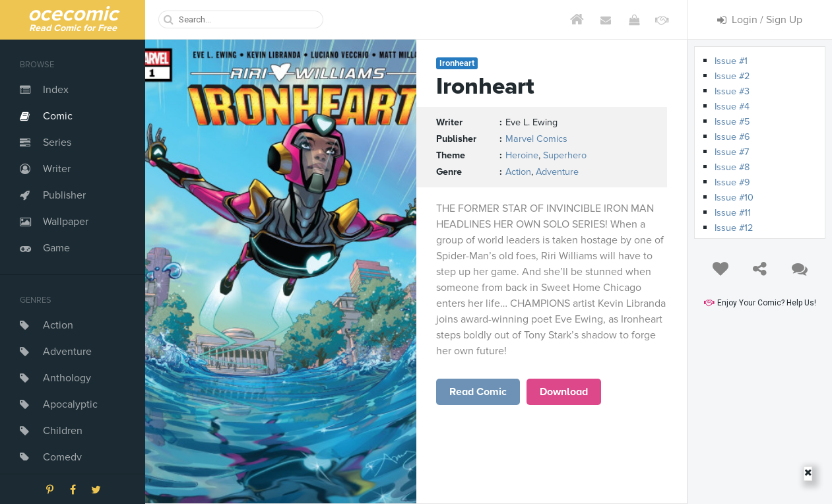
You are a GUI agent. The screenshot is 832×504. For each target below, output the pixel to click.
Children (63, 431)
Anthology (67, 378)
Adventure (67, 352)
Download (564, 392)
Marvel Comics (536, 139)
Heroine (522, 155)
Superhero (565, 155)
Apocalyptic (70, 404)
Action (58, 325)
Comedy (62, 457)
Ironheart (457, 63)
